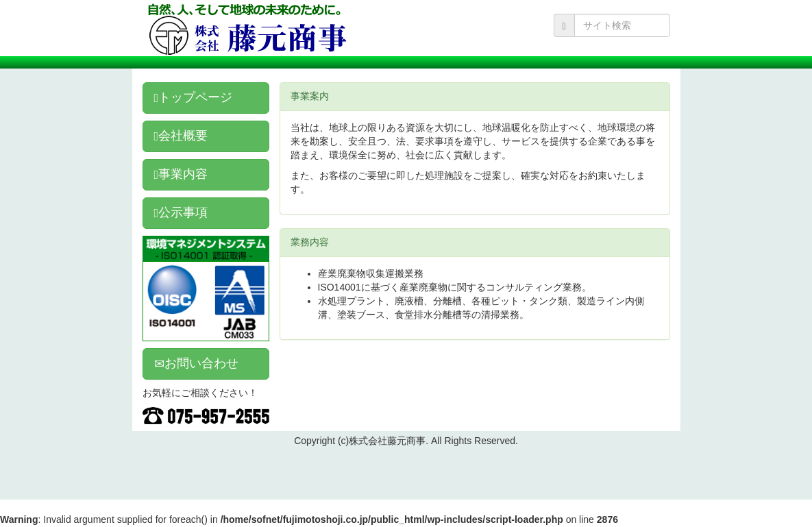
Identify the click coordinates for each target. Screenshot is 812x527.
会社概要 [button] (181, 136)
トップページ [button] (194, 97)
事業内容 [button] (181, 174)
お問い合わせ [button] (196, 363)
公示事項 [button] (181, 212)
